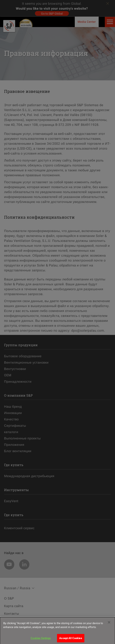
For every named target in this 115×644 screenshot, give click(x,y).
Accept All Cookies (71, 639)
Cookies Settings (41, 639)
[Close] (109, 624)
